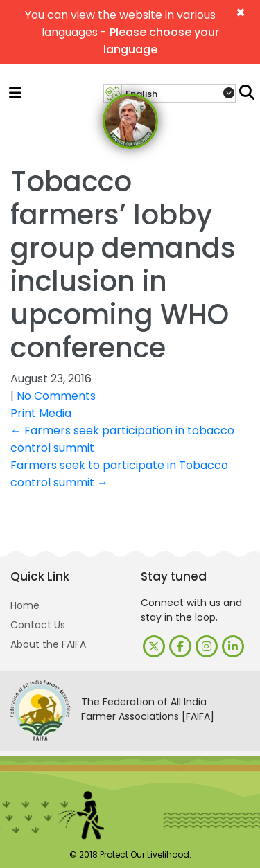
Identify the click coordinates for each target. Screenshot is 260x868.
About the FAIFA (48, 644)
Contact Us (38, 625)
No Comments (56, 396)
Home (25, 605)
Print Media (41, 413)
